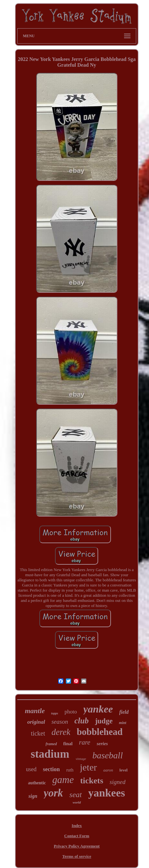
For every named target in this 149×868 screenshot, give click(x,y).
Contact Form (77, 836)
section (51, 769)
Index (77, 826)
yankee (98, 709)
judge (104, 721)
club (82, 721)
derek (61, 732)
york (54, 793)
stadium (50, 754)
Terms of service (77, 856)
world (77, 802)
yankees (107, 793)
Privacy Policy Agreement (77, 846)
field (124, 712)
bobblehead (100, 732)
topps (55, 713)
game (63, 780)
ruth (70, 770)
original (36, 722)
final (68, 744)
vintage (81, 759)
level (124, 770)
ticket (38, 733)
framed (51, 744)
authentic (37, 783)
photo (71, 712)
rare (85, 742)
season (60, 722)
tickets (92, 781)
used (31, 769)
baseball (108, 755)
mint (123, 723)
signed (118, 782)
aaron (108, 770)
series (102, 744)
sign (33, 796)
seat (76, 795)
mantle (35, 711)
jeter (88, 767)
